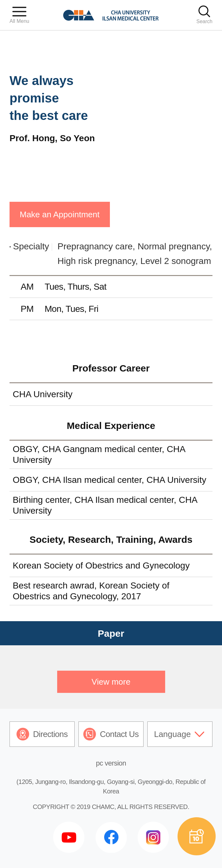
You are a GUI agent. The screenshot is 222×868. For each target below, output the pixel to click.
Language (172, 734)
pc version (111, 763)
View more (111, 682)
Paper (111, 633)
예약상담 (197, 836)
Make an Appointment (60, 214)
